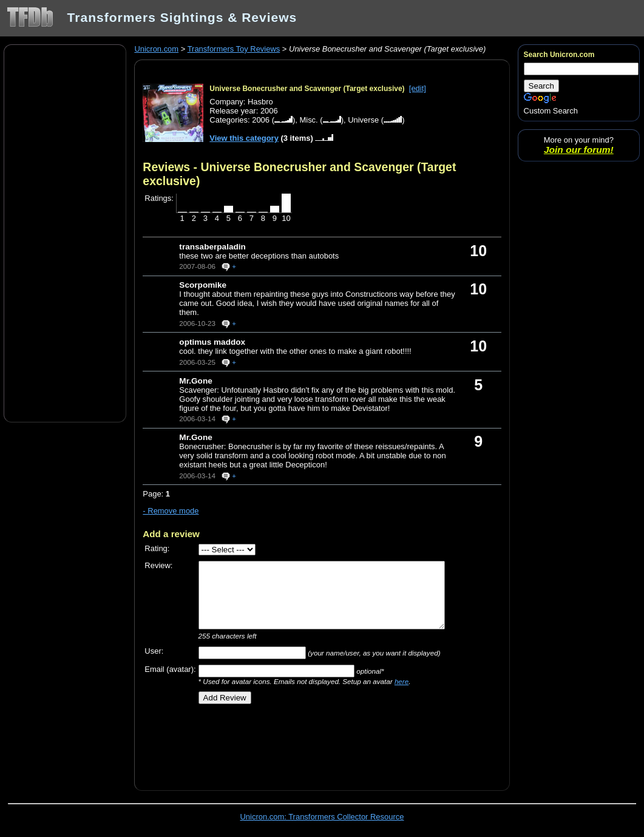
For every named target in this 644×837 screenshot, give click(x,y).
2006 (261, 120)
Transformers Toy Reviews (234, 49)
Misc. (308, 120)
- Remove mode (171, 511)
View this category (244, 138)
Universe (363, 120)
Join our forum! (579, 150)
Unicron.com (156, 49)
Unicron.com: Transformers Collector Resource (322, 817)
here (402, 681)
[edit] (418, 88)
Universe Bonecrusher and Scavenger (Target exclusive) (307, 89)
